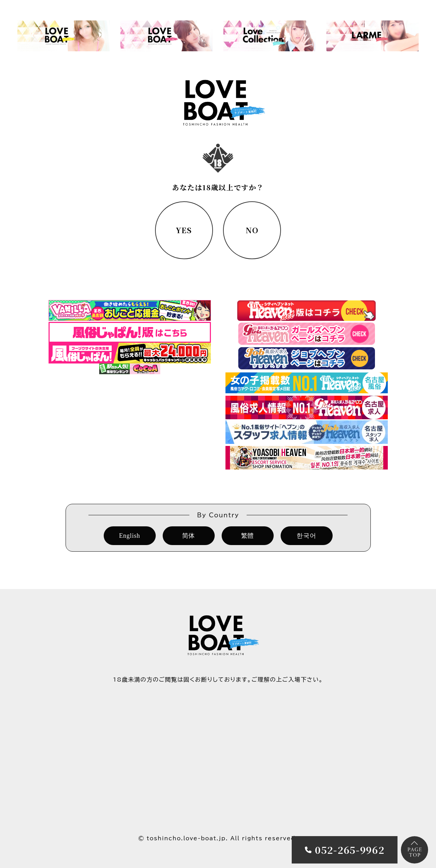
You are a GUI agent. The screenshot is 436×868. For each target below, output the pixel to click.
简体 (189, 536)
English (130, 536)
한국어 (306, 536)
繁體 (248, 536)
